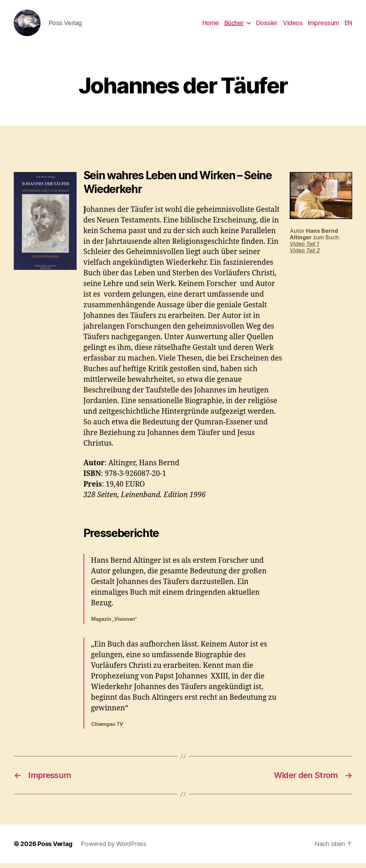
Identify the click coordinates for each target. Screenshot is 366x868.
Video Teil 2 (305, 255)
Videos (293, 25)
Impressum (324, 25)
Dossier (267, 25)
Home (211, 25)
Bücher (234, 25)
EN (348, 25)
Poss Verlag (55, 849)
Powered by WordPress (114, 849)
